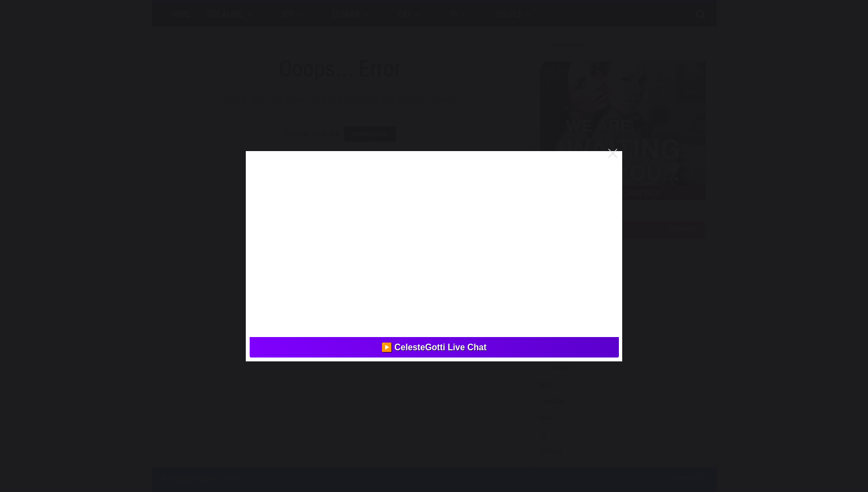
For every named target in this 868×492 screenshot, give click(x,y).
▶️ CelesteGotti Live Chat (434, 347)
